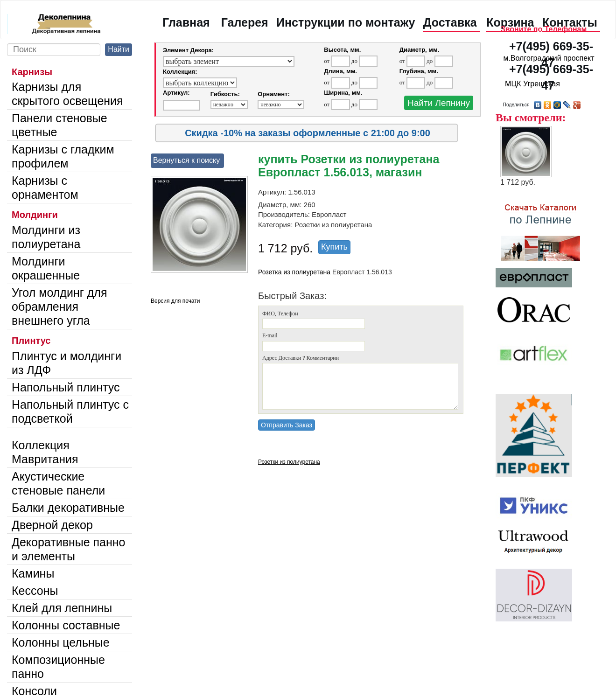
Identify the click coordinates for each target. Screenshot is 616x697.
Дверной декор (52, 525)
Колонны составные (66, 625)
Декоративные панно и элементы (69, 549)
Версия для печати (175, 301)
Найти (119, 49)
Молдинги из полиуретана (46, 237)
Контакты (570, 22)
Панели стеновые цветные (59, 125)
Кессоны (35, 591)
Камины (33, 573)
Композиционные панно (58, 667)
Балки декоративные (68, 508)
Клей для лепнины (62, 608)
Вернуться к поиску (186, 160)
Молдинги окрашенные (46, 268)
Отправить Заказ (287, 425)
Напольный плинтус (66, 387)
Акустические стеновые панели (58, 483)
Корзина (510, 22)
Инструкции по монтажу (346, 22)
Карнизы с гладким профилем (63, 156)
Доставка (450, 22)
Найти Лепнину (439, 103)
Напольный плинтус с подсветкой (70, 411)
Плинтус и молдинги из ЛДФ (66, 363)
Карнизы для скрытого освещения (67, 94)
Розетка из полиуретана (294, 272)
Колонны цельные (61, 642)
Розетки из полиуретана (289, 462)
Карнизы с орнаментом (45, 188)
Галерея (245, 22)
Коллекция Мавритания (45, 452)
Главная (186, 22)
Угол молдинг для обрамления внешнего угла (59, 307)
